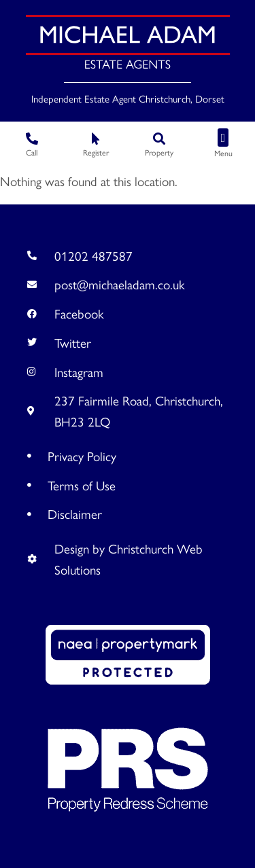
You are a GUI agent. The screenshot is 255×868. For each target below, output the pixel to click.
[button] (223, 138)
